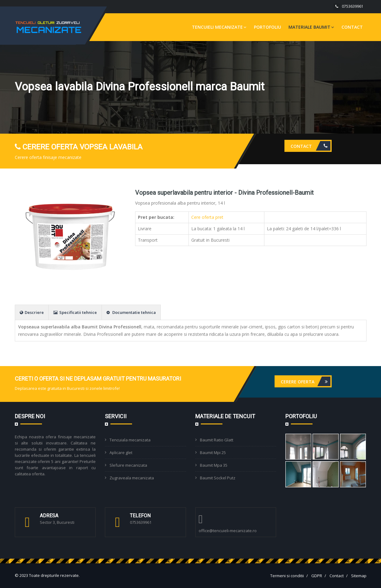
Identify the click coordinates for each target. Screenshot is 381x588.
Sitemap (359, 576)
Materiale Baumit (311, 27)
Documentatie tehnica (131, 312)
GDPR (317, 576)
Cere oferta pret (207, 217)
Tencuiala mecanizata (130, 440)
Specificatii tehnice (75, 312)
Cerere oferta (306, 381)
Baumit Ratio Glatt (217, 440)
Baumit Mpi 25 (213, 452)
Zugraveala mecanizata (132, 478)
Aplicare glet (121, 452)
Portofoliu (267, 27)
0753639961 (353, 6)
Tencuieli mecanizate (219, 27)
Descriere (32, 312)
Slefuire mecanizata (128, 465)
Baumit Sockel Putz (218, 478)
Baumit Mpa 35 (214, 465)
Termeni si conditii (287, 576)
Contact (352, 27)
